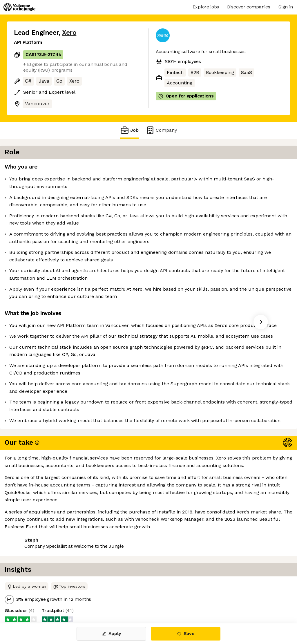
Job (129, 130)
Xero (69, 33)
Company (161, 130)
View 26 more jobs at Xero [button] (84, 599)
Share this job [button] (30, 599)
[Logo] (19, 7)
